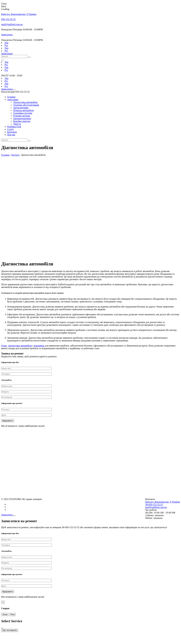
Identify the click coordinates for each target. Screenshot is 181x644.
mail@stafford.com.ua (12, 24)
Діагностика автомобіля (25, 102)
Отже (4, 346)
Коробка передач (22, 121)
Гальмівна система (23, 113)
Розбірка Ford (14, 127)
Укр (6, 43)
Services (15, 155)
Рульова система (22, 116)
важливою (39, 346)
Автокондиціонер (22, 118)
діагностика (14, 346)
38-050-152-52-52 (154, 505)
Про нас (11, 135)
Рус (6, 45)
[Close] (14, 516)
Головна (11, 97)
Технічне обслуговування (26, 105)
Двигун (17, 124)
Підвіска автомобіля (23, 110)
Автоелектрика (21, 108)
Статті (10, 129)
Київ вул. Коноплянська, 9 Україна (19, 14)
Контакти (12, 132)
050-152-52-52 (8, 19)
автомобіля (26, 346)
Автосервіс (13, 100)
